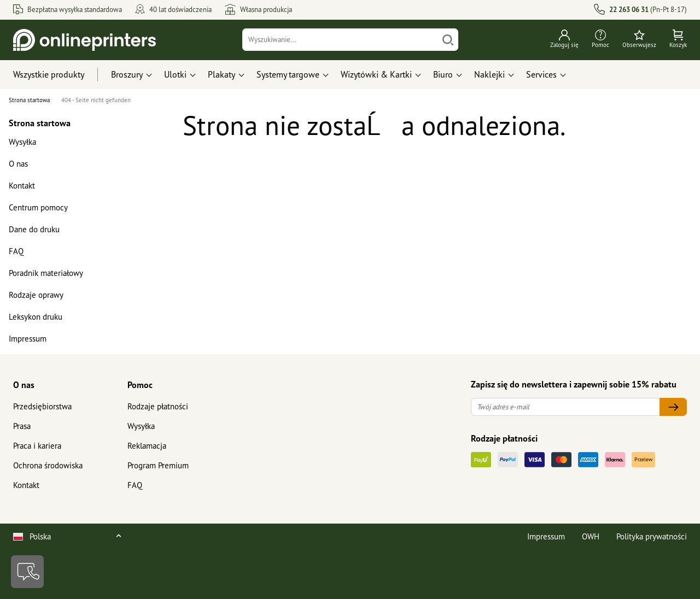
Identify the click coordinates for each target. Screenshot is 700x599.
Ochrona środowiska (48, 465)
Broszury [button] (127, 74)
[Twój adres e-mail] (565, 407)
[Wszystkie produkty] (59, 75)
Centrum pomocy (38, 207)
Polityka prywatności (652, 536)
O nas (18, 164)
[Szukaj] (448, 40)
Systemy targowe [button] (288, 74)
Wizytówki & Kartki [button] (376, 74)
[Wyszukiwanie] (340, 40)
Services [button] (541, 74)
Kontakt (22, 186)
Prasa (22, 426)
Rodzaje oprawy (36, 295)
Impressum (28, 339)
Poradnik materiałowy (46, 273)
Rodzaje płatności (158, 406)
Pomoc (140, 385)
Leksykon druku (36, 317)
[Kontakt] (27, 572)
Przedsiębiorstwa (42, 406)
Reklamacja (147, 446)
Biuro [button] (443, 74)
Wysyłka (22, 142)
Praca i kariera (37, 446)
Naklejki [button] (489, 74)
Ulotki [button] (175, 74)
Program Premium (158, 465)
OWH (591, 536)
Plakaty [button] (221, 74)
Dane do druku (34, 229)
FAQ (16, 251)
